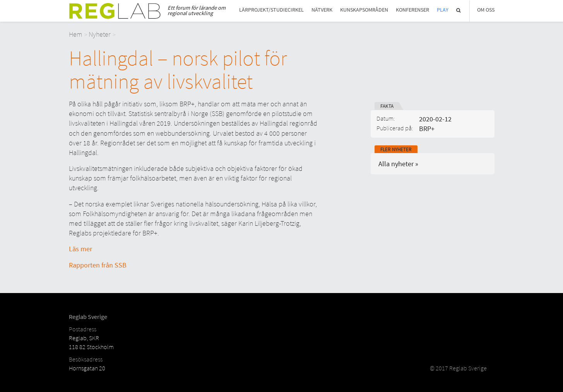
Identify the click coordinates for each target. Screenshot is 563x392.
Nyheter (100, 34)
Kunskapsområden (364, 10)
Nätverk (322, 10)
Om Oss (486, 10)
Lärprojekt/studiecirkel (271, 10)
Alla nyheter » (398, 164)
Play (443, 10)
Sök (459, 10)
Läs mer (80, 249)
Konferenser (412, 10)
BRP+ (427, 129)
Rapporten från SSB (98, 265)
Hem (76, 34)
